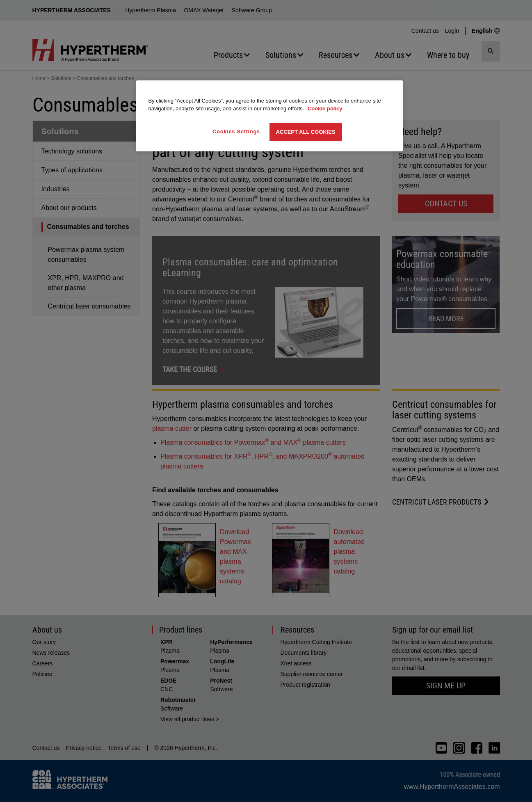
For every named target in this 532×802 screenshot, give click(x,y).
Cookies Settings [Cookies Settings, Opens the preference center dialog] (236, 131)
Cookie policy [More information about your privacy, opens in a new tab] (325, 109)
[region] (269, 116)
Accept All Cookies (306, 132)
